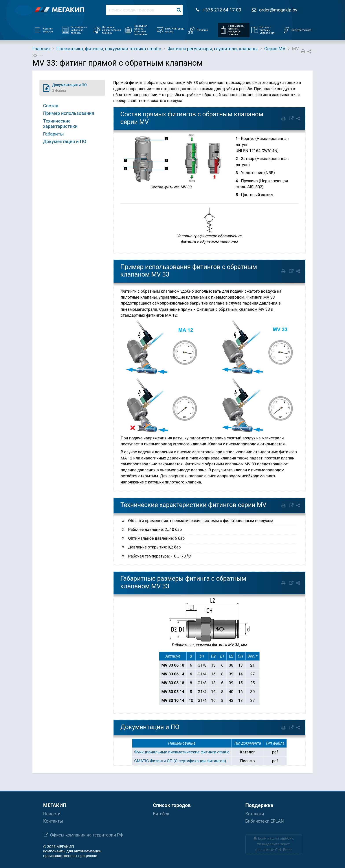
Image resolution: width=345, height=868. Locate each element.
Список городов (172, 805)
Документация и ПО (65, 141)
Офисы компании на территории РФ (87, 835)
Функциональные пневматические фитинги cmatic (182, 752)
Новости (52, 814)
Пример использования (69, 113)
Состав (51, 106)
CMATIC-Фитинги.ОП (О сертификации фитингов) (180, 761)
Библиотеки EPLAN (265, 821)
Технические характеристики (60, 124)
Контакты (53, 821)
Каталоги (255, 814)
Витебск (161, 814)
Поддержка (259, 805)
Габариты (53, 134)
